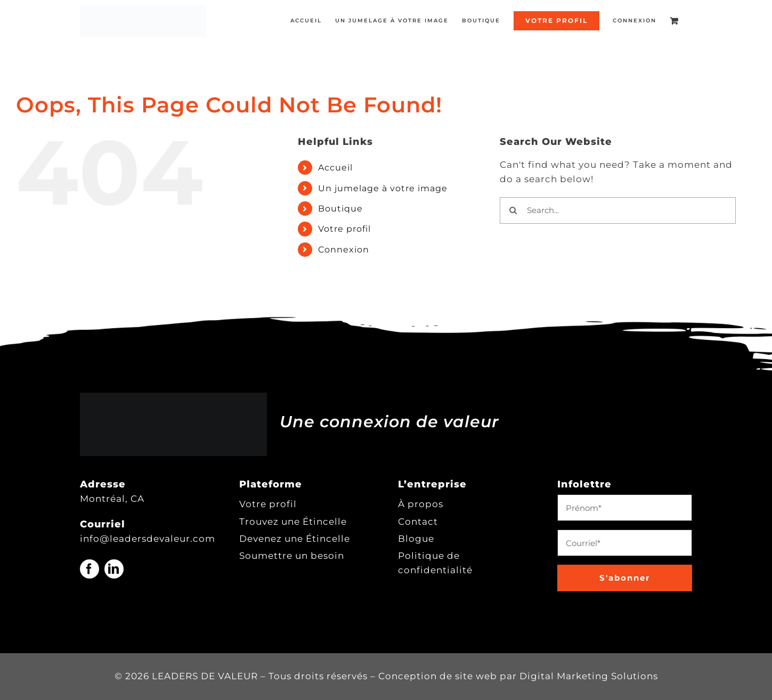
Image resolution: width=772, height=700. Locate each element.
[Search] (513, 210)
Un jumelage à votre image (383, 188)
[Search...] (618, 210)
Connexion (344, 250)
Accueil (335, 168)
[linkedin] (114, 569)
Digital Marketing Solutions (589, 676)
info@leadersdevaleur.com (148, 539)
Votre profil (344, 229)
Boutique (340, 209)
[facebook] (90, 569)
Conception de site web (438, 676)
